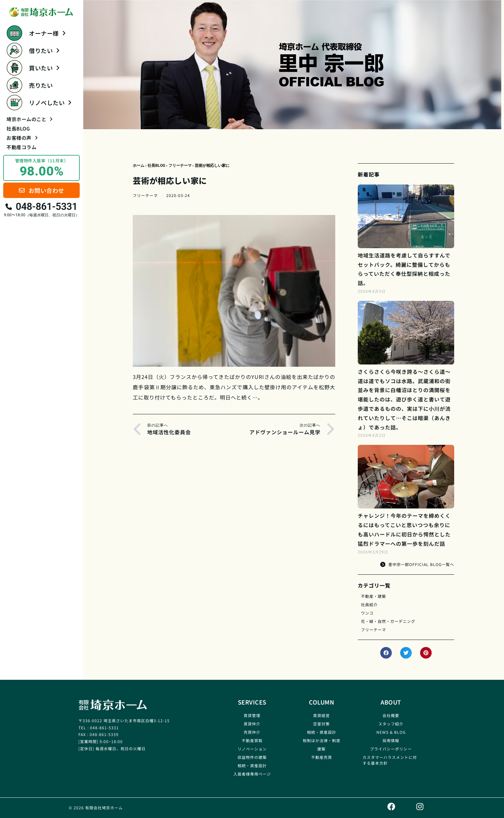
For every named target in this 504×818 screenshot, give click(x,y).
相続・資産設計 (252, 765)
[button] (386, 653)
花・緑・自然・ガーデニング (388, 621)
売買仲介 (252, 732)
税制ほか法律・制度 (322, 740)
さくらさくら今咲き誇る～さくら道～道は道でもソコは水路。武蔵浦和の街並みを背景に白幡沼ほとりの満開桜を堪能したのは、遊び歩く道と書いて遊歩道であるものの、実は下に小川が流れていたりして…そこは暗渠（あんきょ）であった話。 (404, 399)
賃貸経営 (321, 715)
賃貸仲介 (252, 724)
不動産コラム (21, 147)
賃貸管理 (252, 715)
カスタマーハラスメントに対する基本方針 (390, 760)
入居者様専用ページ (252, 774)
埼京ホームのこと (29, 119)
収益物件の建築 (252, 757)
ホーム (139, 166)
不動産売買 (322, 757)
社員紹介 (369, 604)
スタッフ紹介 (391, 724)
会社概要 (391, 715)
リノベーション (252, 749)
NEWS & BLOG (391, 732)
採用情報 (391, 740)
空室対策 (321, 724)
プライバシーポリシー (391, 749)
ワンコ (367, 613)
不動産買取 (252, 740)
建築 (321, 749)
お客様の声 (22, 138)
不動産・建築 (373, 596)
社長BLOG (18, 128)
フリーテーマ (180, 166)
